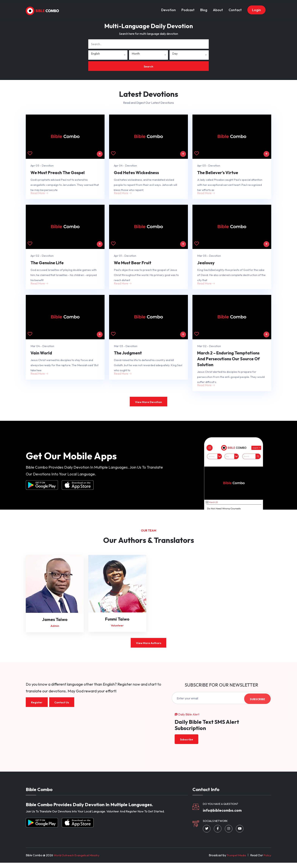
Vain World (41, 356)
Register (37, 707)
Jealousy (206, 265)
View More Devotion (149, 406)
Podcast (188, 8)
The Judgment (128, 356)
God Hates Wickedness (136, 173)
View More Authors (149, 647)
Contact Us (63, 707)
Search (149, 66)
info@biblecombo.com (224, 815)
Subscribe (257, 703)
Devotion (168, 8)
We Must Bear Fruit (133, 265)
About (218, 8)
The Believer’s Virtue (218, 173)
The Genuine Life (47, 265)
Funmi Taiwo (117, 623)
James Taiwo (55, 623)
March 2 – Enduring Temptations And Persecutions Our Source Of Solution (228, 362)
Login (256, 8)
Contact (235, 8)
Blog (204, 8)
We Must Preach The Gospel (58, 173)
